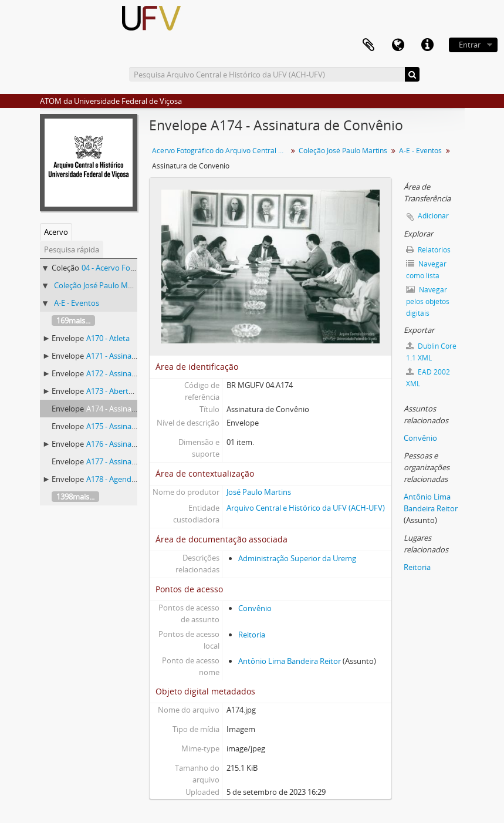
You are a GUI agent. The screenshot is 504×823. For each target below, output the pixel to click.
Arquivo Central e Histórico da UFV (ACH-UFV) (306, 508)
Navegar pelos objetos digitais (428, 301)
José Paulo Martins (259, 492)
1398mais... (75, 497)
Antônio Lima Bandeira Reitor (290, 661)
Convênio (255, 608)
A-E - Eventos (77, 303)
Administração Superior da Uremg (297, 558)
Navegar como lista (426, 270)
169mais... (73, 321)
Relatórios (428, 250)
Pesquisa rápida (72, 249)
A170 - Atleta (108, 338)
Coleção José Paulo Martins (101, 285)
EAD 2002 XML (428, 378)
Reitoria (252, 635)
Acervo (56, 232)
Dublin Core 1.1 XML (431, 352)
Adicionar (433, 216)
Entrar (470, 45)
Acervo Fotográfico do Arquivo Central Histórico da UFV (221, 151)
